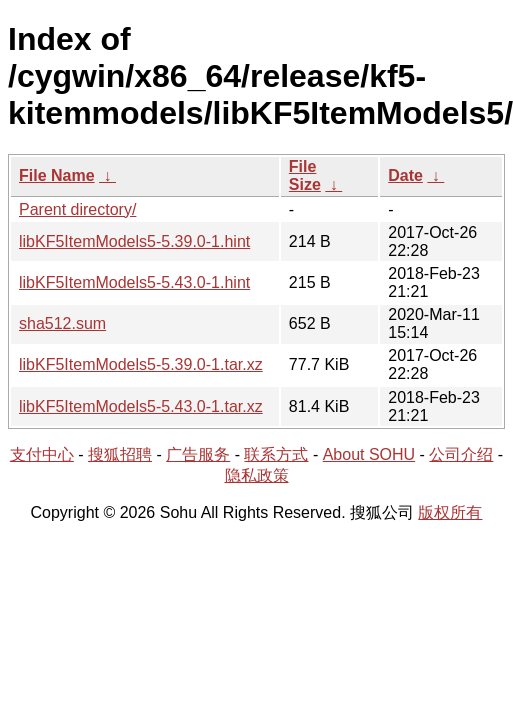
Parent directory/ (77, 209)
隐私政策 (257, 475)
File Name (57, 175)
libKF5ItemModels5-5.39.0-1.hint (134, 241)
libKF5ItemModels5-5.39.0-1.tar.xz (141, 364)
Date (405, 175)
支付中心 (42, 454)
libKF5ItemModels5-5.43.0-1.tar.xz (141, 406)
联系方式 (276, 454)
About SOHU (369, 454)
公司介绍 (461, 454)
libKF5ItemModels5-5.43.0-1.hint (134, 282)
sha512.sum (62, 323)
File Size (305, 175)
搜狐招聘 (120, 454)
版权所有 (450, 512)
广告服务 (198, 454)
